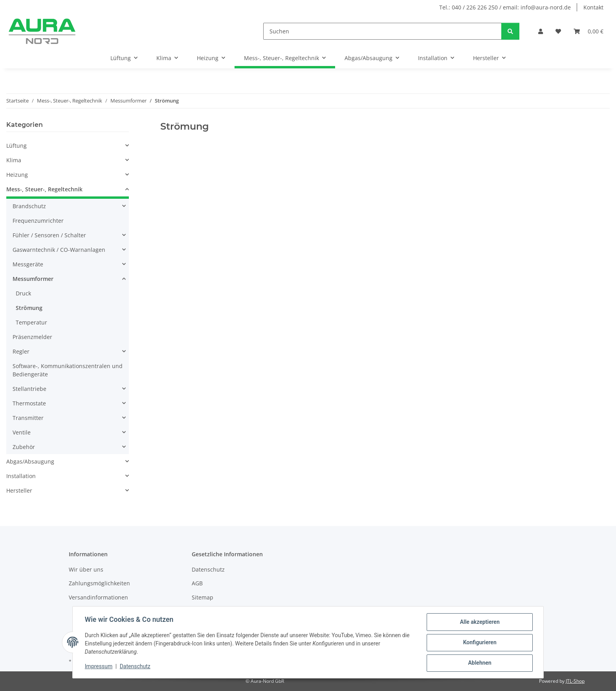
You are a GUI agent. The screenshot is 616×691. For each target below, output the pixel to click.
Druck (23, 293)
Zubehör (24, 447)
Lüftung (16, 146)
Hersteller (19, 490)
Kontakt (593, 7)
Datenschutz (136, 667)
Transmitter (28, 418)
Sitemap (203, 597)
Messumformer (33, 279)
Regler (21, 351)
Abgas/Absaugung (30, 461)
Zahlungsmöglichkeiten (99, 583)
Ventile (22, 432)
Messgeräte (28, 264)
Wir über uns (86, 569)
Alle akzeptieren (479, 622)
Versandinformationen (98, 597)
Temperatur (31, 322)
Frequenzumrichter (38, 221)
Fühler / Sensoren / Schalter (49, 235)
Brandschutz (29, 206)
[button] (541, 31)
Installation (21, 476)
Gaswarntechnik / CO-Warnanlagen (59, 250)
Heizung (17, 175)
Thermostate (29, 403)
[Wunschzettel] (558, 31)
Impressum (99, 667)
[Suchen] (382, 31)
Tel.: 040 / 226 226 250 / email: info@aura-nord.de (505, 7)
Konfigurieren (479, 643)
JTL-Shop (575, 681)
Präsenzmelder (32, 337)
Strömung (29, 308)
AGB (197, 583)
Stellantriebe (29, 389)
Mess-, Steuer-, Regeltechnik (44, 189)
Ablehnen (479, 663)
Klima (14, 160)
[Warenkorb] (588, 31)
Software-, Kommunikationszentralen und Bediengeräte (68, 370)
